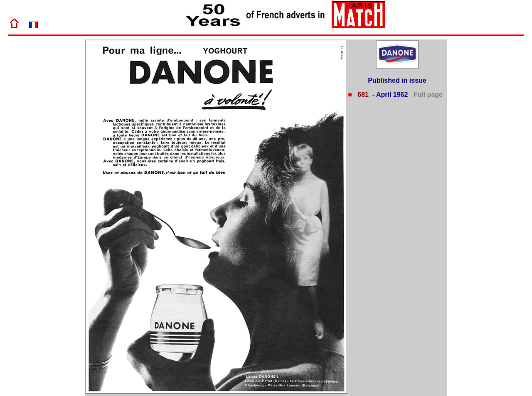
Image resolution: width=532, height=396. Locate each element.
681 (362, 95)
